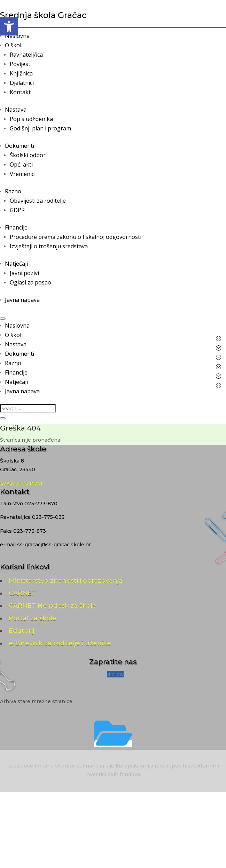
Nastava (16, 110)
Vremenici (23, 174)
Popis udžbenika (31, 119)
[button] (9, 26)
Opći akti (21, 164)
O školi (14, 45)
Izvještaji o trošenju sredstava (49, 246)
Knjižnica (21, 73)
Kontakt (20, 92)
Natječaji (16, 264)
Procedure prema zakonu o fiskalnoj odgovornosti (76, 237)
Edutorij (21, 631)
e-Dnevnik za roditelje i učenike (60, 643)
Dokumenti (20, 146)
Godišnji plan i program (40, 128)
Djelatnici (22, 83)
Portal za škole (33, 618)
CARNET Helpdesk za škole (53, 606)
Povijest (20, 64)
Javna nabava (22, 300)
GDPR (17, 210)
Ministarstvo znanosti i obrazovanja (66, 581)
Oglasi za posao (30, 282)
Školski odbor (28, 155)
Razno (13, 191)
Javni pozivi (24, 273)
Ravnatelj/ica (26, 55)
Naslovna (17, 36)
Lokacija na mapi (21, 483)
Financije (16, 227)
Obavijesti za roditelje (38, 201)
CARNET (22, 593)
